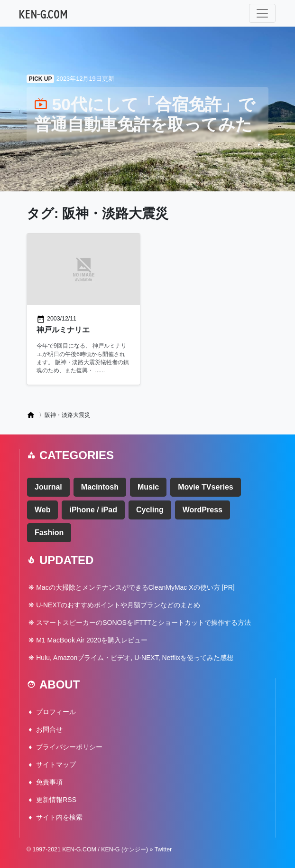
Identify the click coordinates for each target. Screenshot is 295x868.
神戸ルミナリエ (63, 330)
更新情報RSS (56, 800)
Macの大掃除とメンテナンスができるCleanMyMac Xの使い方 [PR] (135, 587)
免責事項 (49, 782)
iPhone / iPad (93, 510)
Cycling (150, 510)
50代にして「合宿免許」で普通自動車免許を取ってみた (145, 114)
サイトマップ (56, 764)
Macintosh (100, 487)
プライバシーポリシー (69, 747)
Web (42, 510)
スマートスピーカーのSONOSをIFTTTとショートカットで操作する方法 (143, 623)
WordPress (203, 510)
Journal (48, 487)
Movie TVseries (206, 487)
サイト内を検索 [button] (59, 817)
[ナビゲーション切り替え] (262, 13)
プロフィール (56, 712)
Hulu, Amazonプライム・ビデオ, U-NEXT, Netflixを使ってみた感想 (135, 658)
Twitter (163, 849)
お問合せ (49, 729)
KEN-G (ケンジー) (124, 849)
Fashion (49, 533)
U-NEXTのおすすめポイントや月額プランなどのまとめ (118, 605)
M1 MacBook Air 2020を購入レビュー (92, 640)
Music (148, 487)
